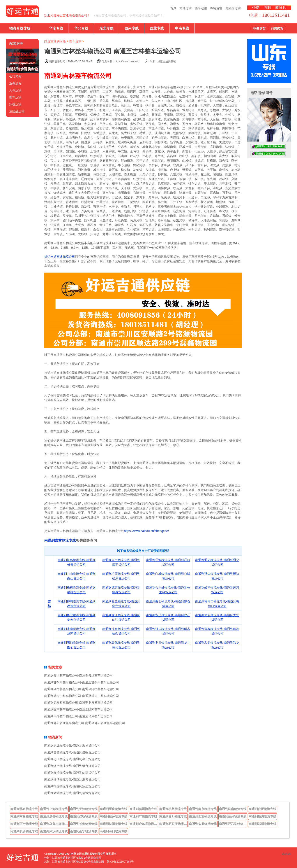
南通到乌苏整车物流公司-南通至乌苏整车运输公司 (79, 716)
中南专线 (182, 28)
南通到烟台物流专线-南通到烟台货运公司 (72, 766)
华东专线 (56, 28)
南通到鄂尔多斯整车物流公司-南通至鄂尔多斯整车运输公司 (85, 723)
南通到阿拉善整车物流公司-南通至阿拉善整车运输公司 (82, 689)
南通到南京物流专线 (203, 809)
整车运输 (201, 8)
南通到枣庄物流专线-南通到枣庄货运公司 (72, 759)
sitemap (286, 854)
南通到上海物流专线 (54, 809)
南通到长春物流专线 (84, 824)
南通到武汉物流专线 (54, 831)
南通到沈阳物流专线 (113, 824)
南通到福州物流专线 (143, 809)
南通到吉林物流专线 (60, 540)
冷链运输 (216, 8)
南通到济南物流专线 (233, 809)
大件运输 (186, 8)
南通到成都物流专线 (54, 816)
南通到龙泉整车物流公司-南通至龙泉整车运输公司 (79, 703)
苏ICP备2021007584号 (120, 862)
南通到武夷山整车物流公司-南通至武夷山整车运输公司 (82, 696)
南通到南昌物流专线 (24, 816)
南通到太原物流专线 (203, 824)
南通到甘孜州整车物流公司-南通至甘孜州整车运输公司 (82, 682)
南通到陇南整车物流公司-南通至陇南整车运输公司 (79, 709)
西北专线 (157, 28)
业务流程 (15, 83)
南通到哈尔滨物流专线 (144, 824)
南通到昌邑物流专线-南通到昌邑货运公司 (72, 752)
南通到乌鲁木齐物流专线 (54, 824)
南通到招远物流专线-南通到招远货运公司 (72, 786)
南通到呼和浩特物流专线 (233, 824)
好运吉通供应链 (55, 41)
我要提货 (277, 28)
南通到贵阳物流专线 (173, 816)
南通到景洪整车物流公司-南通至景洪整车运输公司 (79, 675)
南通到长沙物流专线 (24, 831)
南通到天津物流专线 (84, 809)
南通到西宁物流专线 (24, 824)
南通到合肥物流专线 (262, 809)
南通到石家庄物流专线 (173, 824)
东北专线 (106, 28)
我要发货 (259, 28)
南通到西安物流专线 (203, 816)
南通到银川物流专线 (262, 816)
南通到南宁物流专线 (84, 831)
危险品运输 (233, 8)
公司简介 (15, 76)
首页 (173, 8)
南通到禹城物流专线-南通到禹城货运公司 (72, 745)
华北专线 (81, 28)
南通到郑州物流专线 (262, 824)
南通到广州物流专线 (143, 816)
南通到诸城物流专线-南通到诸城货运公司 (72, 793)
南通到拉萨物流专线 (113, 816)
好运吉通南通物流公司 (60, 257)
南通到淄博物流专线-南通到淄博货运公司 (72, 779)
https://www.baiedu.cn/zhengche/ (146, 531)
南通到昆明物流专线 (84, 816)
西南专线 (132, 28)
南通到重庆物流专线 (113, 809)
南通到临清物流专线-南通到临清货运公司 (72, 773)
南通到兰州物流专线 (233, 816)
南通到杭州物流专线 (173, 809)
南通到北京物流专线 (24, 809)
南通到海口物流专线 (113, 831)
